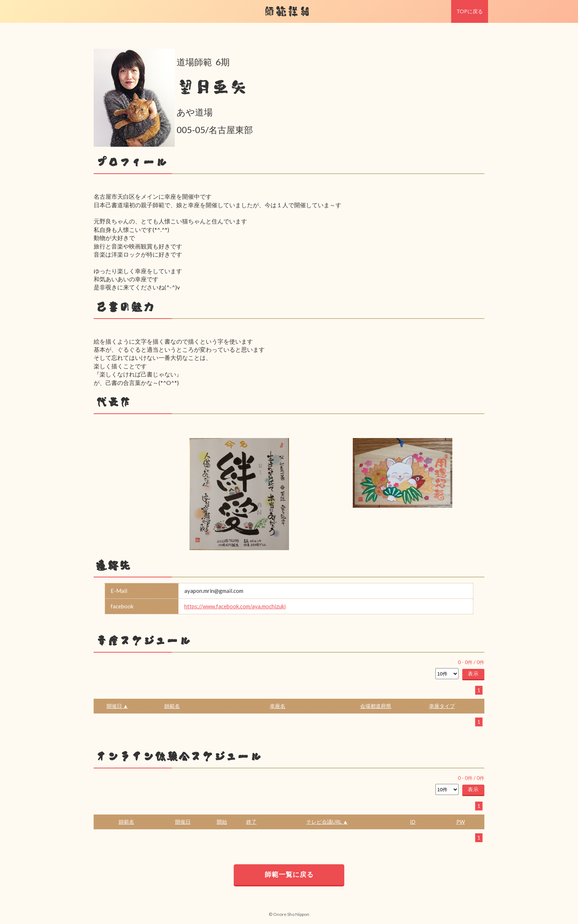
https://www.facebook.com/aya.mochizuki (235, 606)
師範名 (172, 706)
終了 (251, 822)
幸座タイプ (442, 706)
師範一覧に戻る (289, 874)
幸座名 (278, 706)
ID (413, 822)
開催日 (183, 822)
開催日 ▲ (117, 706)
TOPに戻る (470, 11)
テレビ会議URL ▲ (327, 822)
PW (461, 822)
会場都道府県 (376, 706)
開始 (222, 822)
